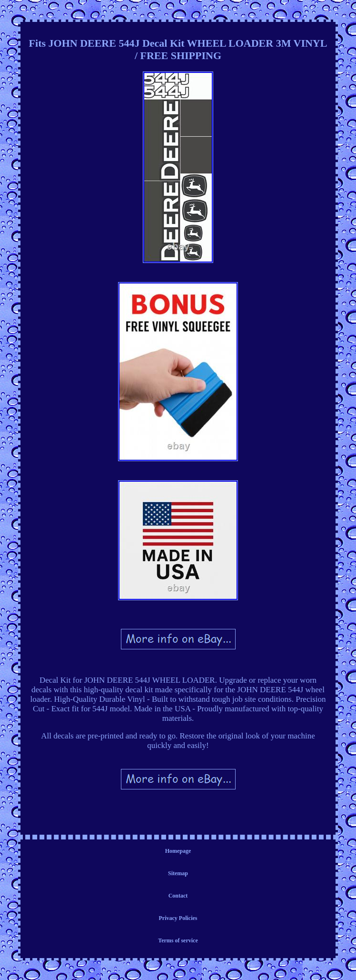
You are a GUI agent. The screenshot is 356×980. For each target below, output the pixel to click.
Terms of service (178, 940)
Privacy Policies (178, 918)
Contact (178, 896)
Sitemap (178, 873)
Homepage (178, 851)
